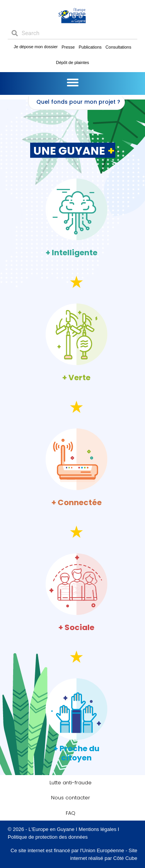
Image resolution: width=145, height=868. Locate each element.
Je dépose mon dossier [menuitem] (36, 47)
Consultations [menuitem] (119, 47)
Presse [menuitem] (68, 47)
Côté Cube (125, 858)
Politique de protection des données (48, 837)
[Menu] (73, 83)
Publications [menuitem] (90, 47)
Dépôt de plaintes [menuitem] (73, 62)
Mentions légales (97, 829)
